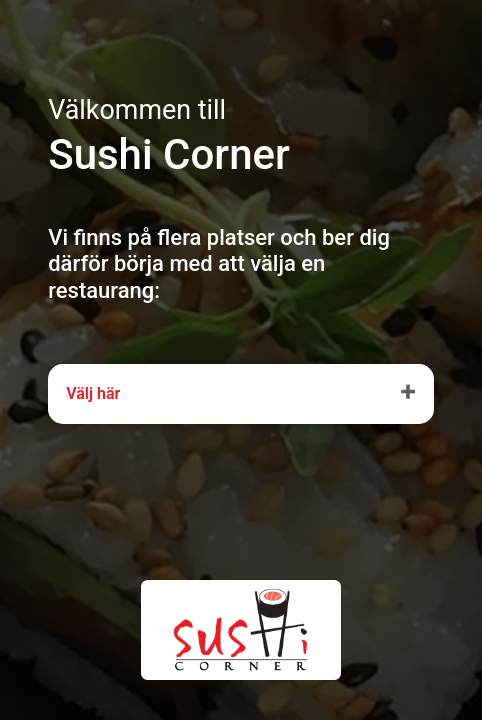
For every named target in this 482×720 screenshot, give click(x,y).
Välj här (93, 393)
